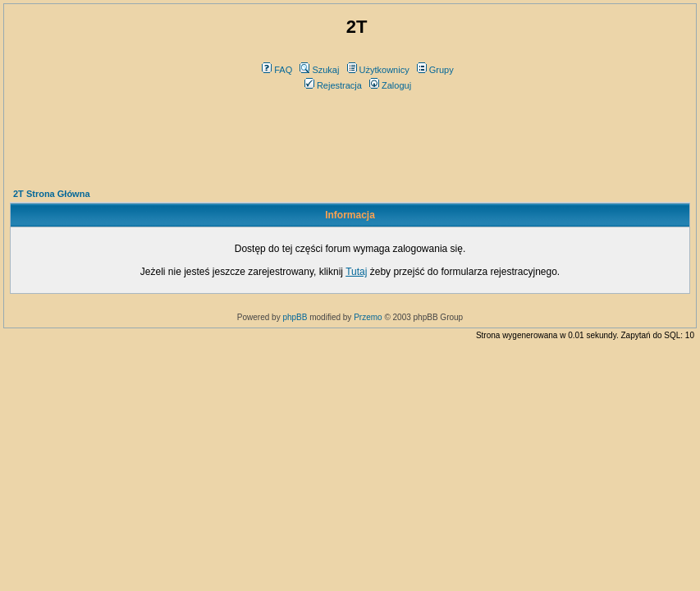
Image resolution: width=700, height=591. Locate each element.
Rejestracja (333, 85)
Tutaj (356, 272)
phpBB (295, 317)
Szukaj (319, 70)
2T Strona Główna (52, 194)
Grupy (435, 70)
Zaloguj (390, 85)
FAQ (277, 70)
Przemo (368, 317)
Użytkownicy (378, 70)
